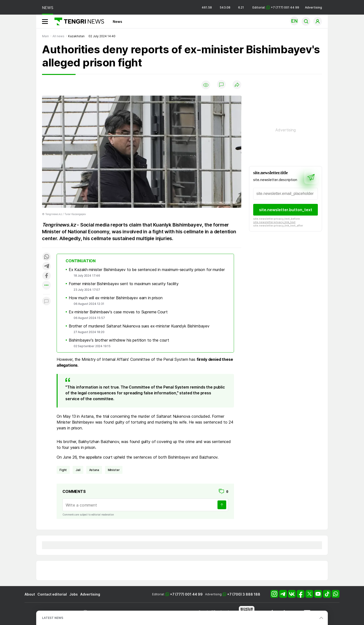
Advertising (313, 7)
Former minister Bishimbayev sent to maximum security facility (124, 284)
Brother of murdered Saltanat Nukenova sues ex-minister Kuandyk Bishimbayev (139, 326)
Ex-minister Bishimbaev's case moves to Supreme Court (118, 312)
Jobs (74, 594)
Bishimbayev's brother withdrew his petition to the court (119, 340)
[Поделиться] (237, 85)
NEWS (48, 8)
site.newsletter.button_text (286, 210)
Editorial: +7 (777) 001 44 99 (276, 7)
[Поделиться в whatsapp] (46, 257)
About (30, 594)
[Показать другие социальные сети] (46, 285)
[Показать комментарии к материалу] (46, 302)
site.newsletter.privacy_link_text (274, 222)
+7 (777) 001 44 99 (186, 594)
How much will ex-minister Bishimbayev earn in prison (116, 298)
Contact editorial (52, 594)
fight (63, 470)
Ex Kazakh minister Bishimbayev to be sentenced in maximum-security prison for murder (147, 270)
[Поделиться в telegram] (46, 267)
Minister (114, 470)
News (117, 22)
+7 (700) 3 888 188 (244, 594)
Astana (94, 470)
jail (78, 470)
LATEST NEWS (53, 618)
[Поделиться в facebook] (46, 276)
